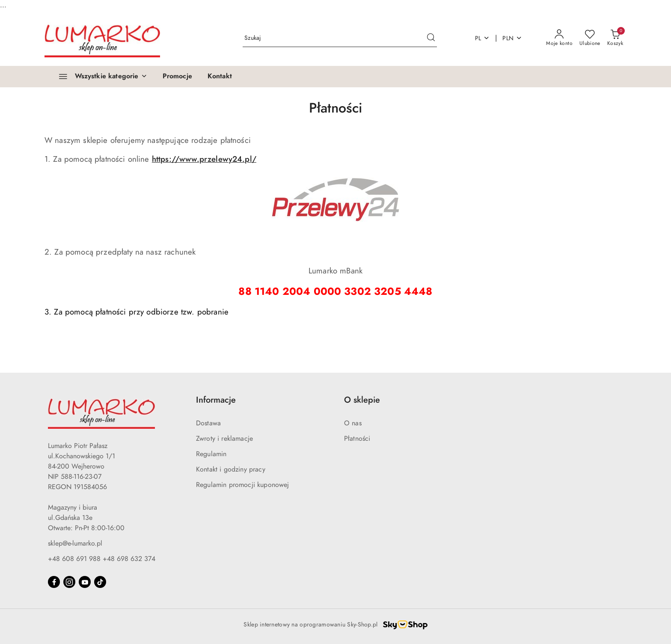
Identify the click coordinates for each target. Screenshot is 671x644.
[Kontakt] (220, 77)
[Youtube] (85, 582)
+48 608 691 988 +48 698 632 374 (102, 559)
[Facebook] (54, 582)
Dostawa (208, 423)
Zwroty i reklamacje (224, 439)
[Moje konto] (559, 38)
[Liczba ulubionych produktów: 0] (590, 38)
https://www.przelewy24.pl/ (204, 159)
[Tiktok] (100, 582)
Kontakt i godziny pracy (231, 469)
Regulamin (211, 454)
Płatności (357, 439)
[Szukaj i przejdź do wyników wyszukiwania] (431, 38)
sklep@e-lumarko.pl (75, 543)
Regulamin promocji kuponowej (242, 485)
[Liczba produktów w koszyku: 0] (615, 38)
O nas (353, 423)
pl (482, 38)
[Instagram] (69, 582)
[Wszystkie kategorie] (99, 77)
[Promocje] (177, 77)
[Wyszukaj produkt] (340, 38)
